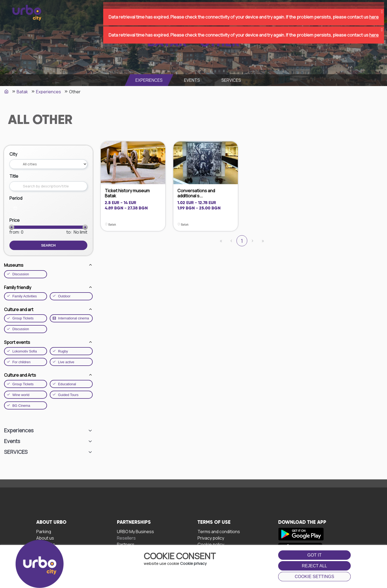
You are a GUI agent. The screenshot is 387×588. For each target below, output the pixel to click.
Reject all (314, 566)
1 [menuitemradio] (242, 241)
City (13, 154)
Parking (44, 531)
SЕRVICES (231, 80)
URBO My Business (135, 531)
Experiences (149, 80)
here (374, 11)
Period (16, 198)
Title (14, 176)
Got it (314, 555)
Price (15, 220)
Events (192, 80)
